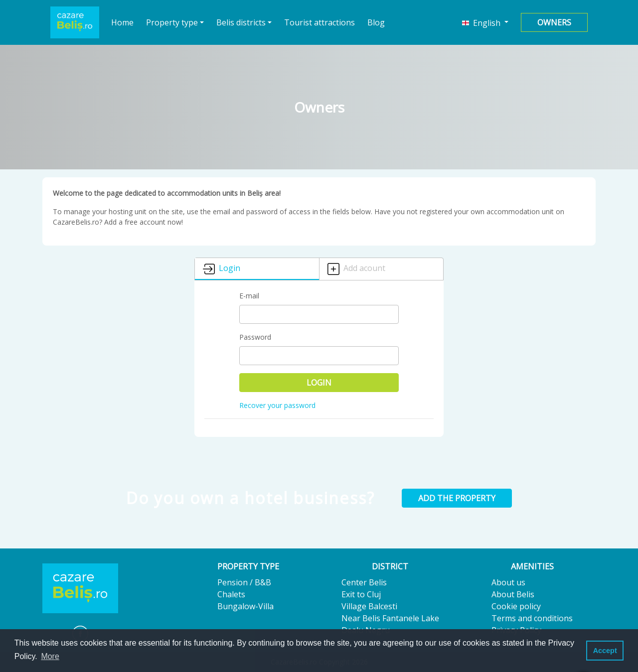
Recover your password (277, 405)
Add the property (457, 498)
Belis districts (241, 22)
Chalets (231, 594)
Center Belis (364, 582)
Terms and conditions (532, 618)
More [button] (50, 656)
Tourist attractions (319, 22)
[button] (485, 22)
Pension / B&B (244, 582)
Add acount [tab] (356, 269)
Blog (376, 22)
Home (123, 22)
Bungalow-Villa (245, 606)
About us (508, 582)
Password (255, 337)
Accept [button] (605, 651)
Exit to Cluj (361, 594)
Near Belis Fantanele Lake (390, 618)
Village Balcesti (369, 606)
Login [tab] (222, 269)
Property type (172, 22)
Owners (554, 22)
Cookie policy (516, 606)
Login (319, 383)
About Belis (513, 594)
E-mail (249, 296)
